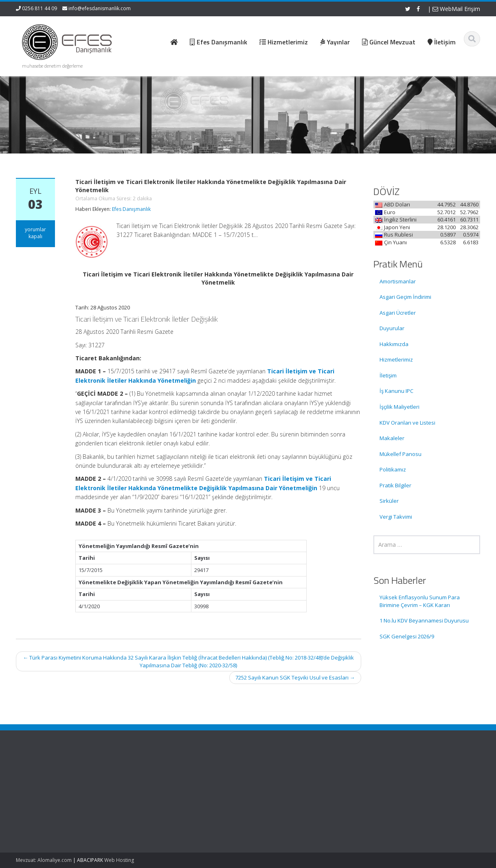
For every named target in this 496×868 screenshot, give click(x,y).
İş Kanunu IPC (396, 391)
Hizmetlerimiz (396, 359)
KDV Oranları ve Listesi (407, 423)
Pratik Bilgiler (395, 485)
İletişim (388, 375)
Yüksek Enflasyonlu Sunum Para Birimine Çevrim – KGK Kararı (420, 601)
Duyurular (392, 328)
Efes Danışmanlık (131, 209)
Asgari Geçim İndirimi (405, 297)
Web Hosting (119, 860)
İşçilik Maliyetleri (399, 407)
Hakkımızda (394, 344)
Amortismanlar (398, 281)
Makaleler (392, 438)
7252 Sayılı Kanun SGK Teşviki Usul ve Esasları (295, 677)
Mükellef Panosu (401, 454)
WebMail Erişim (456, 9)
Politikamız (393, 469)
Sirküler (389, 501)
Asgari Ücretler (398, 313)
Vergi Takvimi (396, 517)
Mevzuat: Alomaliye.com (44, 860)
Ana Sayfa (277, 776)
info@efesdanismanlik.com (100, 8)
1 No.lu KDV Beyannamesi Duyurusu (424, 620)
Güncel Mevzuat (284, 798)
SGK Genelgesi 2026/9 (407, 636)
